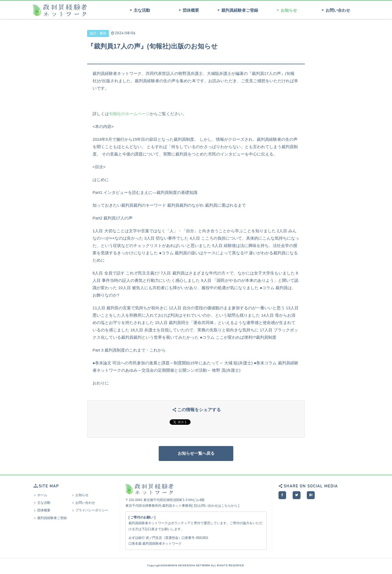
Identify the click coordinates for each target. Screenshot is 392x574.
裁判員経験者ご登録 (237, 10)
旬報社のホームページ (129, 114)
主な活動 (139, 10)
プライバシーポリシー (89, 512)
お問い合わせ (335, 10)
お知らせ (286, 10)
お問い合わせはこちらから (215, 507)
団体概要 (188, 10)
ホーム (40, 496)
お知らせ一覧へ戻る (196, 454)
